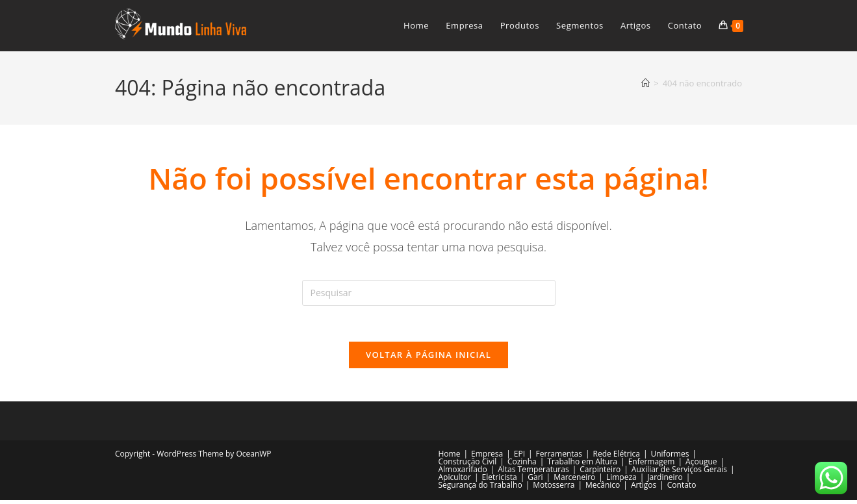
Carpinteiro (600, 473)
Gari (535, 481)
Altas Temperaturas (533, 473)
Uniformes (670, 458)
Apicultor (455, 481)
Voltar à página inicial (428, 359)
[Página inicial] (646, 83)
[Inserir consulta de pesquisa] (429, 293)
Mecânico (603, 489)
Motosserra (554, 489)
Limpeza (621, 481)
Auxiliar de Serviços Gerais (679, 473)
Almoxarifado (463, 473)
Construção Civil (468, 465)
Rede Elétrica (616, 458)
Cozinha (522, 465)
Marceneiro (574, 481)
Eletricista (500, 481)
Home (450, 458)
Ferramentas (559, 458)
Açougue (701, 465)
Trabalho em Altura (582, 465)
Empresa (487, 458)
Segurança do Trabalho (480, 489)
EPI (519, 458)
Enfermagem (652, 465)
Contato (682, 489)
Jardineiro (665, 481)
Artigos (644, 489)
